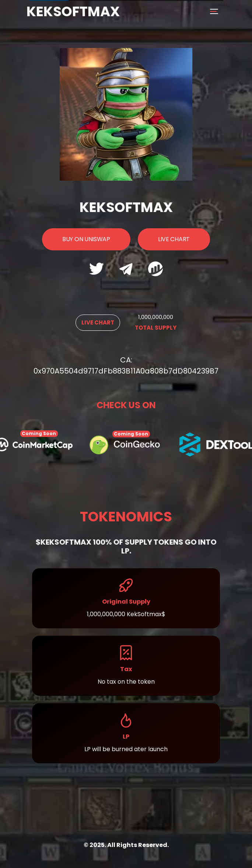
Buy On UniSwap (86, 239)
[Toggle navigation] (215, 11)
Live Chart (174, 239)
